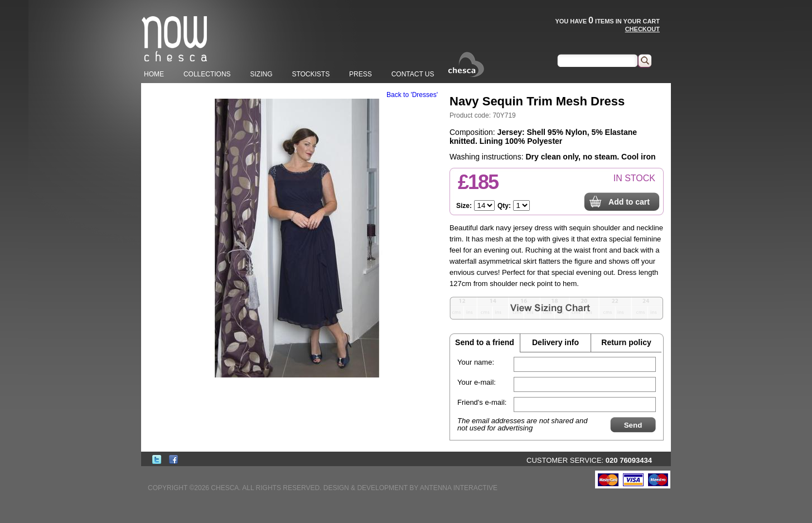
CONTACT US (413, 74)
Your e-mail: (477, 382)
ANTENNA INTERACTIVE (459, 488)
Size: (464, 206)
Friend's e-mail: (482, 402)
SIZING (261, 74)
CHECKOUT (642, 29)
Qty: (504, 206)
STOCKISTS (311, 74)
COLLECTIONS (207, 74)
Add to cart (629, 202)
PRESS (361, 74)
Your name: (476, 362)
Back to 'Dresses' (412, 95)
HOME (154, 74)
